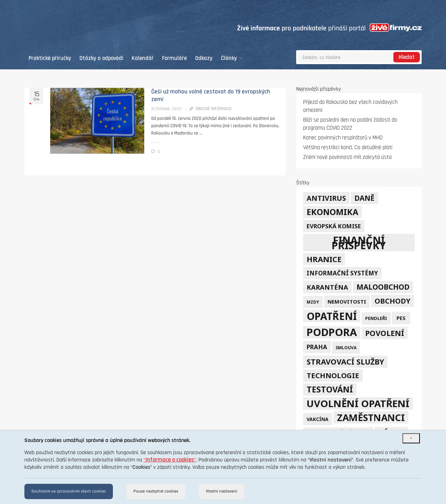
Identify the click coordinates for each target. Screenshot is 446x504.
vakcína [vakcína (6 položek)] (318, 419)
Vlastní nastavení (222, 491)
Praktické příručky (50, 58)
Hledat (407, 57)
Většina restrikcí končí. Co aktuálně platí (348, 148)
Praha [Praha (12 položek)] (317, 347)
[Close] (411, 438)
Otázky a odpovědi (101, 58)
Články (232, 58)
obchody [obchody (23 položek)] (393, 301)
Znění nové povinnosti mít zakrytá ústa (347, 157)
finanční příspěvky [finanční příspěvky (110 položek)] (359, 243)
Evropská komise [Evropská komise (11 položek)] (334, 226)
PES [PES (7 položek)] (401, 318)
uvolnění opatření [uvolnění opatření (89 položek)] (358, 403)
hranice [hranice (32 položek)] (324, 259)
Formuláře (174, 58)
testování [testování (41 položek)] (330, 389)
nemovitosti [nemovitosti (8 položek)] (347, 301)
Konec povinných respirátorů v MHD (343, 138)
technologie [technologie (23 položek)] (333, 375)
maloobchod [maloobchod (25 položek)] (383, 287)
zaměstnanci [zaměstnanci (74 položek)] (371, 417)
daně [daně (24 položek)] (364, 198)
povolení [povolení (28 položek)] (385, 333)
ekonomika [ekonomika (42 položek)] (332, 212)
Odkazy (204, 58)
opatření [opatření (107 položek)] (332, 316)
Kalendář (143, 58)
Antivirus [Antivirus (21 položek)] (326, 198)
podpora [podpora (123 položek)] (332, 332)
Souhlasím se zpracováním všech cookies (69, 491)
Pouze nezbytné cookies (156, 491)
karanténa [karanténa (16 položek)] (327, 287)
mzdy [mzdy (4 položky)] (313, 302)
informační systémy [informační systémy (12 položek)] (342, 273)
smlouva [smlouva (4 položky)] (346, 348)
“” (170, 460)
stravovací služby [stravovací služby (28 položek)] (345, 362)
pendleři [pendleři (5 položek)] (376, 318)
